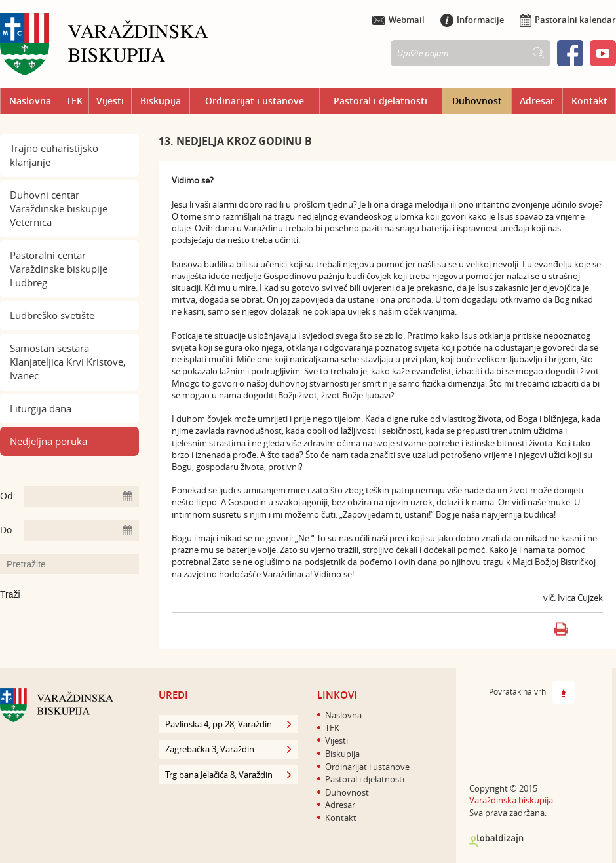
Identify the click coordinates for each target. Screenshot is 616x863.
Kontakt (589, 101)
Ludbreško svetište (52, 315)
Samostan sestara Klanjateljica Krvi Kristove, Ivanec (68, 362)
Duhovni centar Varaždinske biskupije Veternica (59, 208)
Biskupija (161, 101)
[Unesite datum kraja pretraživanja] (82, 530)
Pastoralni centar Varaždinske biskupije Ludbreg (59, 269)
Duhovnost (477, 101)
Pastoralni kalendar (568, 20)
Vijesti (110, 101)
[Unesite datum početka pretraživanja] (82, 496)
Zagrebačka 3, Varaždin (228, 749)
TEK (74, 101)
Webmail (398, 20)
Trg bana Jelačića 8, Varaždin (228, 775)
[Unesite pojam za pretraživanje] (76, 564)
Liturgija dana (41, 408)
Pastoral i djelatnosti (380, 101)
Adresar (537, 101)
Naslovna (30, 101)
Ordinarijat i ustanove (255, 101)
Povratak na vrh (532, 693)
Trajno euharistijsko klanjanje (54, 155)
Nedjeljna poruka (48, 441)
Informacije (472, 20)
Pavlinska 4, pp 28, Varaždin (228, 724)
